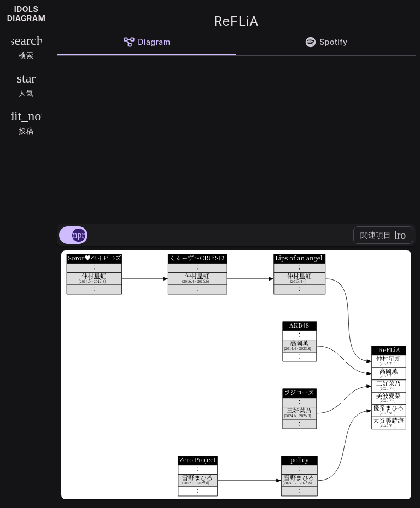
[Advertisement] (236, 138)
